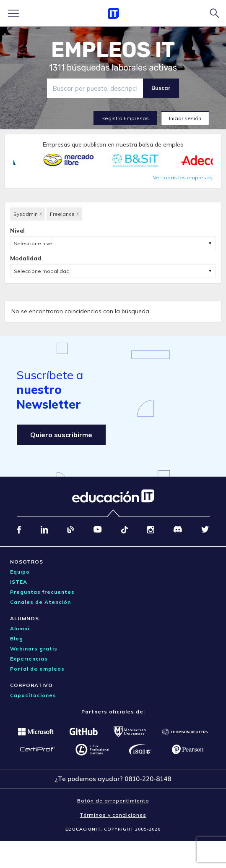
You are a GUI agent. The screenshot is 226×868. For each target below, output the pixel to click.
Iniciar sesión (185, 118)
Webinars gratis (34, 649)
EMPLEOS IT (113, 50)
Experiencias (29, 659)
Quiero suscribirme (61, 435)
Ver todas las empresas (183, 177)
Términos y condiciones (113, 815)
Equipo (20, 572)
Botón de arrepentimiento (113, 801)
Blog (17, 639)
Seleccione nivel (34, 243)
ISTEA (19, 582)
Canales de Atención (40, 602)
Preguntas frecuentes (42, 592)
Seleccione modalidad (42, 271)
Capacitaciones (33, 695)
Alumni (20, 628)
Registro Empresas (125, 118)
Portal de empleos (37, 669)
